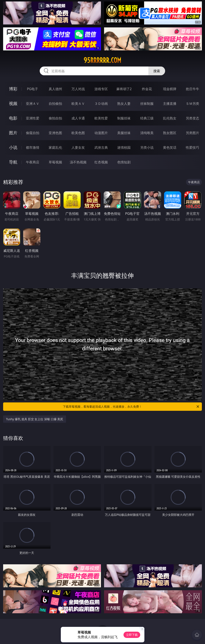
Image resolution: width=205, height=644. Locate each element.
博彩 (13, 89)
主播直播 (170, 104)
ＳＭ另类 (192, 104)
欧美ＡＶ (78, 104)
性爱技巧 (192, 147)
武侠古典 (101, 147)
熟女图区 (170, 133)
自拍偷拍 (55, 104)
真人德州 (55, 89)
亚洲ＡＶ (33, 104)
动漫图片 (101, 133)
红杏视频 (101, 162)
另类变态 (192, 118)
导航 (13, 162)
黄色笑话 (170, 147)
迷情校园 (124, 147)
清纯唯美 (147, 133)
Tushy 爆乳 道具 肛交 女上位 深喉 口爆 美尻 (35, 419)
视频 (13, 103)
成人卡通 (78, 118)
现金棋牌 (170, 89)
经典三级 (147, 118)
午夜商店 (33, 162)
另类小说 (147, 147)
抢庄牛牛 (192, 89)
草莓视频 (55, 162)
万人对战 (78, 89)
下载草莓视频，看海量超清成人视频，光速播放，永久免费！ (131, 407)
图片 (13, 133)
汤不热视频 (78, 162)
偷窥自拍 (33, 133)
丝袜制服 (147, 104)
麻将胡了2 (124, 89)
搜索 (157, 71)
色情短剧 (124, 162)
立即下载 (132, 635)
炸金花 (147, 89)
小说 (13, 147)
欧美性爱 (101, 118)
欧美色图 (78, 133)
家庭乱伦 (55, 147)
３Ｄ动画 (101, 104)
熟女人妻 (124, 104)
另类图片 (192, 133)
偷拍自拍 (55, 118)
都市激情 (33, 147)
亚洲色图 (55, 133)
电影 (13, 118)
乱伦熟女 (170, 118)
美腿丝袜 (124, 133)
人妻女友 (78, 147)
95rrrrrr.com (102, 60)
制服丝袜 (124, 118)
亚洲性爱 (33, 118)
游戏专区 (101, 89)
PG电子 (32, 89)
